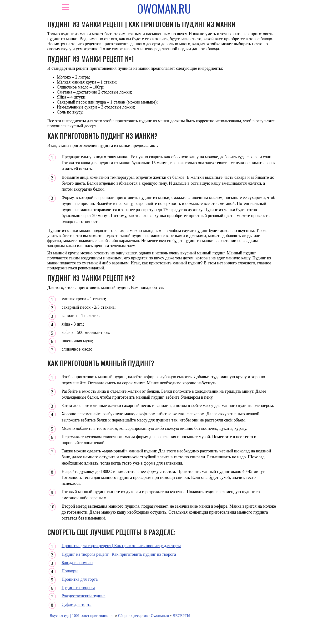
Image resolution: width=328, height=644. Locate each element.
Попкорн (70, 571)
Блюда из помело (77, 563)
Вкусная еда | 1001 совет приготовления (82, 616)
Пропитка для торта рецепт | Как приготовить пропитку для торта (121, 546)
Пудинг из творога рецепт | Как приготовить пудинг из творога (119, 554)
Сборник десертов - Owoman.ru (144, 616)
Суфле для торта (77, 604)
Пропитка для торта (80, 579)
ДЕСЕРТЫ (182, 616)
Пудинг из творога (78, 588)
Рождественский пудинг (84, 596)
